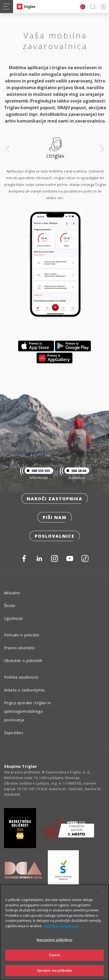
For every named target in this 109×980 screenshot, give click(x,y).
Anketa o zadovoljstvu (24, 690)
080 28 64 (75, 471)
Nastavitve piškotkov (54, 946)
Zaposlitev (13, 733)
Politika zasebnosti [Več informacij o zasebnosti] (61, 932)
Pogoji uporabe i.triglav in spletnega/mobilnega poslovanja (27, 711)
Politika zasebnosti (21, 677)
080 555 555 (37, 471)
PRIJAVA (102, 7)
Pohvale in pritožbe (22, 635)
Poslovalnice (55, 536)
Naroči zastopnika (55, 499)
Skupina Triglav (21, 766)
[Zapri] (103, 899)
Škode (10, 606)
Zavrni (55, 962)
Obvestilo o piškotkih (23, 661)
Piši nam (55, 517)
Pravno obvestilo (20, 648)
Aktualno (12, 593)
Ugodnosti (13, 618)
